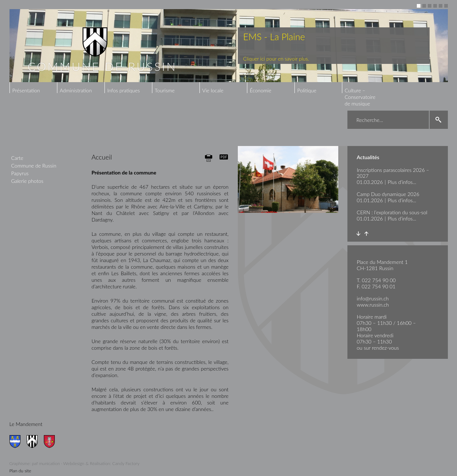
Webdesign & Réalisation (87, 463)
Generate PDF (224, 157)
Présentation (26, 90)
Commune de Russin (34, 166)
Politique (307, 90)
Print (209, 158)
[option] (229, 46)
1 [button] (419, 6)
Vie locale (213, 90)
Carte (17, 158)
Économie (261, 90)
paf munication (46, 463)
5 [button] (441, 6)
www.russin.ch (373, 305)
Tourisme (165, 90)
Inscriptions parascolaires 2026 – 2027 (393, 173)
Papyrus (20, 173)
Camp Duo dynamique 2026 (388, 194)
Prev (367, 234)
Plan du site (20, 471)
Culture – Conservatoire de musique (360, 97)
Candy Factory (126, 463)
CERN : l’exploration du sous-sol (392, 212)
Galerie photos (27, 181)
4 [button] (435, 6)
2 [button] (424, 6)
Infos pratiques (124, 90)
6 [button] (446, 6)
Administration (76, 90)
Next (359, 234)
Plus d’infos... (402, 182)
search (439, 120)
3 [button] (430, 6)
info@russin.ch (373, 298)
